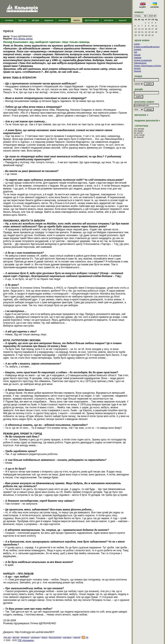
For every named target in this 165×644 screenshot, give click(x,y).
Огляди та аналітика (143, 60)
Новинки (138, 58)
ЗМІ (135, 52)
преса (77, 20)
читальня (63, 20)
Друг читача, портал (23, 39)
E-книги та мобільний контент (147, 47)
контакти (108, 20)
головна (9, 20)
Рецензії (137, 71)
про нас (22, 20)
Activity (137, 44)
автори (35, 20)
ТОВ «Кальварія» (26, 640)
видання (49, 20)
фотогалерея (92, 20)
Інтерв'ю (138, 49)
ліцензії (122, 20)
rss (87, 637)
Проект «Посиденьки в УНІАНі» (148, 66)
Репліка (137, 68)
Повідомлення (140, 63)
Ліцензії (137, 55)
